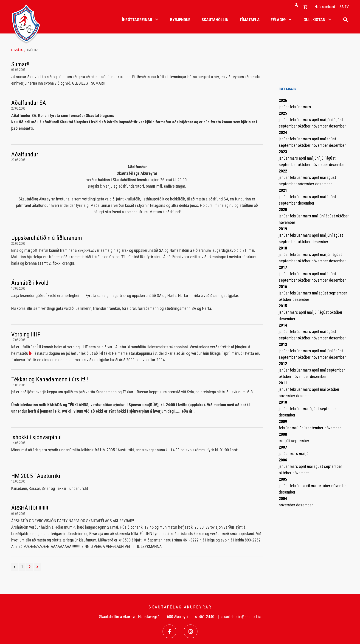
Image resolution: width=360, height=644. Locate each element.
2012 (283, 364)
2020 (283, 210)
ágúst (338, 120)
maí (323, 120)
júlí (323, 158)
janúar (284, 107)
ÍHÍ (31, 353)
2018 (283, 248)
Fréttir (32, 50)
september (288, 126)
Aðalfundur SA (29, 103)
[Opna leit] (345, 19)
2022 (283, 171)
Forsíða (17, 50)
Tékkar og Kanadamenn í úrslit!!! (50, 379)
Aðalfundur (25, 154)
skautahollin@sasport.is (241, 617)
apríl (316, 120)
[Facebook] (169, 631)
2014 (283, 325)
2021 (283, 190)
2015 (283, 306)
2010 (283, 402)
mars (307, 107)
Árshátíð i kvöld (30, 283)
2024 (283, 132)
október (305, 126)
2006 (283, 460)
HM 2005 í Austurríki (36, 476)
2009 (283, 421)
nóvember (320, 126)
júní (330, 120)
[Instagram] (191, 631)
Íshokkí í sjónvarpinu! (36, 437)
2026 (283, 100)
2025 (283, 113)
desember (337, 126)
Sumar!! (20, 64)
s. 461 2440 (205, 617)
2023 (283, 152)
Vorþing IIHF (26, 334)
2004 (283, 498)
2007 (283, 447)
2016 (283, 287)
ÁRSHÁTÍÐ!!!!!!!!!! (30, 508)
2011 (283, 383)
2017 (283, 267)
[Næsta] (37, 567)
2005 (283, 479)
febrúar (296, 107)
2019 (283, 229)
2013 (283, 344)
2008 (283, 434)
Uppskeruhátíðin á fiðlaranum (47, 238)
